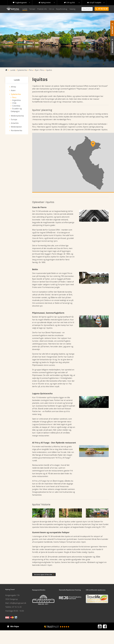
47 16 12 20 (17, 607)
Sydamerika (16, 94)
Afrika (13, 87)
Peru (14, 97)
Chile (14, 103)
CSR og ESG (72, 3)
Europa (14, 119)
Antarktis (15, 123)
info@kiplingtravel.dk (18, 603)
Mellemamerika (17, 116)
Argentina (16, 100)
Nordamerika (16, 130)
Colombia (16, 106)
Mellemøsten (16, 127)
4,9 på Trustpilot (96, 3)
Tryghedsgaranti (21, 3)
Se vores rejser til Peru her (44, 574)
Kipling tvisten (47, 3)
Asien (13, 90)
